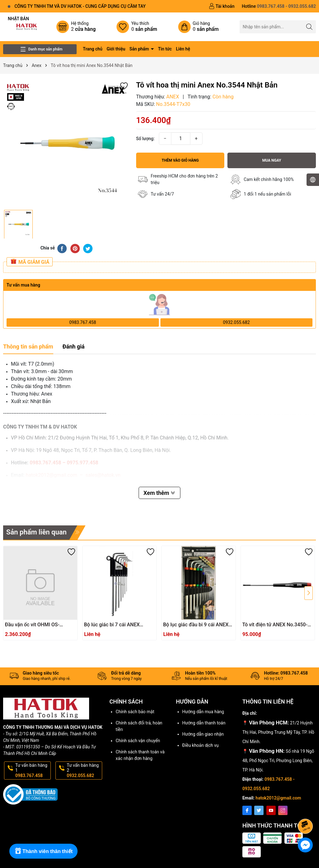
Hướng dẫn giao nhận (203, 734)
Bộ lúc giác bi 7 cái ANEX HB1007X (112, 625)
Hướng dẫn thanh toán (204, 723)
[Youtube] (271, 810)
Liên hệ (183, 49)
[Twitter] (259, 810)
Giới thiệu (116, 49)
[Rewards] (43, 851)
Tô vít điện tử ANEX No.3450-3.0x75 (275, 625)
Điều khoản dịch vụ (200, 745)
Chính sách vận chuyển (138, 741)
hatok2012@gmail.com (278, 798)
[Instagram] (283, 810)
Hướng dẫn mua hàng (203, 712)
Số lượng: (145, 139)
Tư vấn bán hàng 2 (84, 771)
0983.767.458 (83, 322)
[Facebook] (247, 810)
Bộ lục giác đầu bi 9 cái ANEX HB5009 (196, 625)
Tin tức (165, 49)
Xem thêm (160, 493)
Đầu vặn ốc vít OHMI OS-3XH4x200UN (32, 625)
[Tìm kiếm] (309, 27)
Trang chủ (93, 49)
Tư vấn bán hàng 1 (32, 771)
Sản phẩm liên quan (36, 532)
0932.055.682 (236, 322)
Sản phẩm (140, 49)
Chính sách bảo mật (135, 712)
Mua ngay (272, 160)
